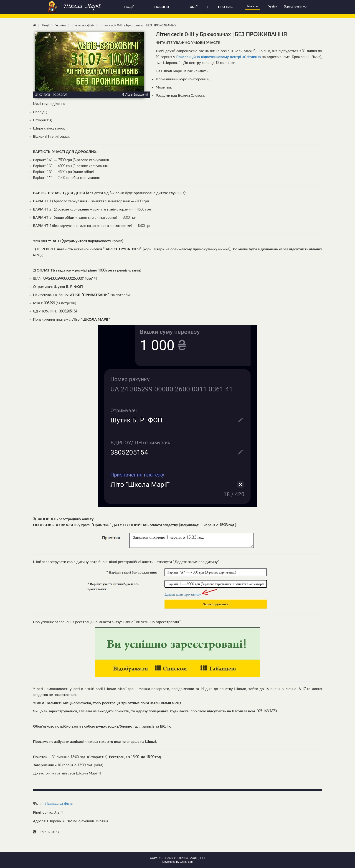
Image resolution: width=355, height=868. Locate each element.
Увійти (273, 7)
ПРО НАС (225, 7)
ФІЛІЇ (193, 7)
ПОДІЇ (129, 7)
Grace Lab (186, 862)
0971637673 (50, 832)
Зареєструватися (296, 7)
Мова (252, 7)
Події (46, 25)
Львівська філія (59, 804)
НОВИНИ (162, 7)
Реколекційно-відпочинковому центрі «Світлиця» (219, 57)
